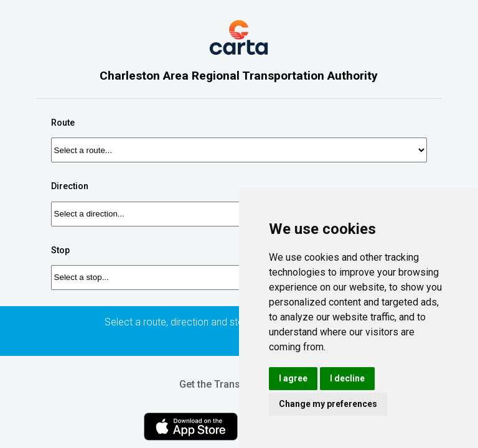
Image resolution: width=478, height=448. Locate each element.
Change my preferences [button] (328, 404)
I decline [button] (347, 378)
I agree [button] (293, 378)
